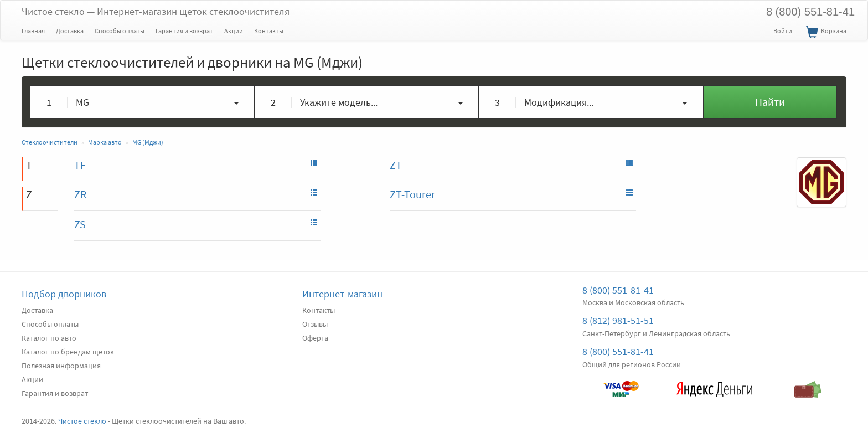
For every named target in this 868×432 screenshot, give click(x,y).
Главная (33, 31)
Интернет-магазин (342, 294)
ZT (396, 165)
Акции (234, 31)
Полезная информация (61, 366)
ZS (80, 224)
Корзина (825, 33)
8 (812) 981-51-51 (618, 320)
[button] (143, 102)
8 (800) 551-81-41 (810, 12)
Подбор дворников (64, 294)
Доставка (70, 31)
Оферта (315, 338)
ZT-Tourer (412, 194)
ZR (80, 194)
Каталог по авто (49, 338)
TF (80, 165)
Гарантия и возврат (184, 31)
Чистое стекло (156, 11)
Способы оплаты (120, 31)
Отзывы (315, 324)
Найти (770, 102)
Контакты (269, 31)
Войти (783, 31)
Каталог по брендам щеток (68, 352)
